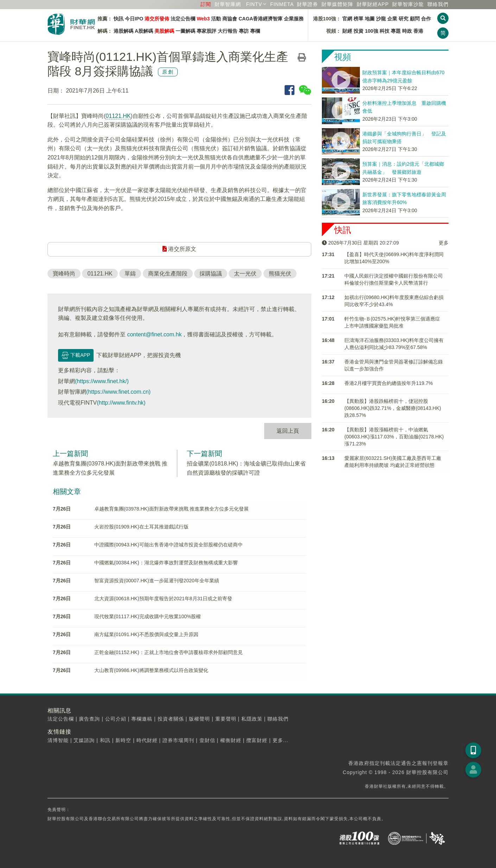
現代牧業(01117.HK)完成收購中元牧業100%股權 (148, 616)
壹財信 (207, 740)
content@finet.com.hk (154, 334)
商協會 (230, 19)
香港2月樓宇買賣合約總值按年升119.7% (389, 383)
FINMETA (282, 4)
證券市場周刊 (178, 740)
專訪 (244, 31)
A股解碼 (144, 31)
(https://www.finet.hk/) (102, 381)
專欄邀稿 (142, 719)
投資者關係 (171, 719)
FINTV (254, 4)
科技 (384, 31)
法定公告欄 (183, 19)
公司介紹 (116, 719)
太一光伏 (245, 274)
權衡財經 (231, 740)
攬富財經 (257, 740)
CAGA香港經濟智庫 (260, 19)
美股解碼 (164, 31)
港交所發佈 (157, 19)
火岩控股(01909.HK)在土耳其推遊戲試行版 (141, 527)
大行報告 (228, 31)
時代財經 (147, 740)
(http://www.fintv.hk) (121, 403)
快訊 (119, 19)
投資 (358, 31)
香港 (418, 31)
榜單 (358, 19)
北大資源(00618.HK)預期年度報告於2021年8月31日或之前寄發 (163, 598)
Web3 (203, 19)
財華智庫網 (228, 4)
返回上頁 (288, 431)
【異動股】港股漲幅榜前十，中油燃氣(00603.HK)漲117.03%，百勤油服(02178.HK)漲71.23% (394, 437)
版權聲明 (199, 719)
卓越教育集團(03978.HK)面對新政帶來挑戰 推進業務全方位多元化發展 (171, 509)
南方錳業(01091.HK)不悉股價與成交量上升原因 (146, 634)
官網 (347, 19)
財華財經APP (373, 4)
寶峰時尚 (64, 274)
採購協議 (211, 274)
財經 (347, 31)
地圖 (370, 19)
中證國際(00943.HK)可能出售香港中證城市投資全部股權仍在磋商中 (168, 545)
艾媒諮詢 (84, 740)
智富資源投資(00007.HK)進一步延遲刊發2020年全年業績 (157, 581)
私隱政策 (252, 719)
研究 (403, 19)
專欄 (255, 31)
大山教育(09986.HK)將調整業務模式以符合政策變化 (151, 670)
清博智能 (58, 740)
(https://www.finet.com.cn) (118, 392)
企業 (392, 19)
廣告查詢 (89, 719)
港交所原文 (179, 249)
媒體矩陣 (337, 4)
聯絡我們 (438, 4)
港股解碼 (123, 31)
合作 (426, 19)
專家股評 (206, 31)
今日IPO (134, 19)
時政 (407, 31)
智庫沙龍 (408, 4)
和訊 (105, 740)
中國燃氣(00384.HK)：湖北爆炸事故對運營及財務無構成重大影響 (166, 563)
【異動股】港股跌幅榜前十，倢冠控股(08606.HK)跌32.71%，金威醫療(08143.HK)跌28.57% (393, 408)
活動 (216, 19)
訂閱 (206, 4)
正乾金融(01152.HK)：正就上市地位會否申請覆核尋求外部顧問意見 (168, 652)
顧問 (415, 19)
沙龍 (381, 19)
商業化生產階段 (168, 274)
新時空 (123, 740)
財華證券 (307, 4)
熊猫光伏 (280, 274)
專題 (396, 31)
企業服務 (294, 19)
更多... (281, 740)
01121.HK (118, 116)
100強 (371, 31)
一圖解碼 (185, 31)
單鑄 (130, 274)
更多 (444, 243)
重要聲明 (226, 719)
